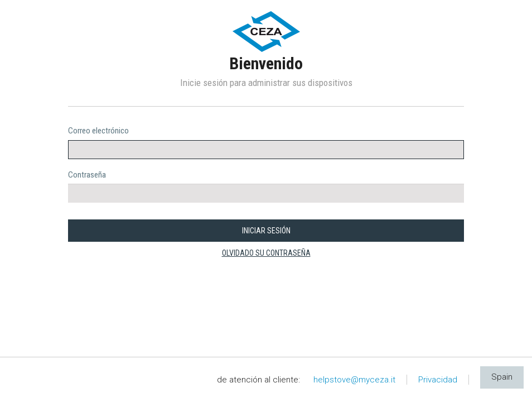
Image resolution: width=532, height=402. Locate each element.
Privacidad (438, 380)
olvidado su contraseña (266, 253)
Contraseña (87, 175)
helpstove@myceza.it (354, 380)
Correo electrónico (98, 131)
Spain (502, 377)
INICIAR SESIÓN (266, 231)
